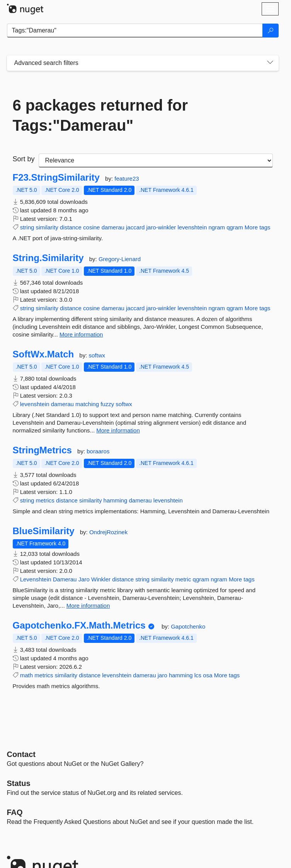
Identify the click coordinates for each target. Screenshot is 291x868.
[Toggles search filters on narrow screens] (270, 63)
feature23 (127, 179)
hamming (116, 500)
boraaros (98, 451)
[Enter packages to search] (135, 31)
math (26, 675)
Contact (21, 754)
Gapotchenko (188, 626)
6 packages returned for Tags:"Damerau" (100, 115)
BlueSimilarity (44, 531)
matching (87, 404)
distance (71, 227)
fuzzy (107, 404)
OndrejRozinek (108, 532)
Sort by (24, 159)
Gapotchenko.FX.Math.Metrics (79, 625)
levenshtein (192, 227)
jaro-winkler (161, 227)
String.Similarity (48, 258)
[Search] (271, 31)
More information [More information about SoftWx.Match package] (118, 430)
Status (19, 783)
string (27, 227)
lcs (198, 675)
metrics (45, 500)
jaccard (135, 227)
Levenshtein (36, 579)
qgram (235, 227)
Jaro (84, 579)
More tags (258, 227)
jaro (163, 675)
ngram (217, 227)
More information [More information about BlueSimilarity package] (88, 606)
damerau (113, 227)
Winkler (101, 579)
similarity (47, 227)
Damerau (65, 579)
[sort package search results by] (156, 161)
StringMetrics (42, 450)
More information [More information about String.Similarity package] (81, 334)
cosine (91, 227)
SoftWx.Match (43, 354)
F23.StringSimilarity (56, 178)
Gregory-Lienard (120, 259)
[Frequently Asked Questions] (15, 812)
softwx (97, 355)
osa (208, 675)
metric (183, 579)
